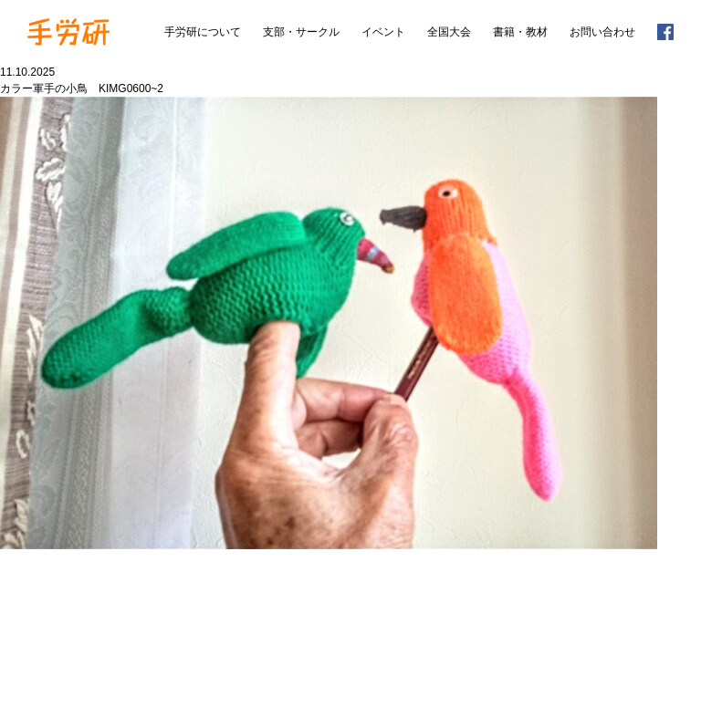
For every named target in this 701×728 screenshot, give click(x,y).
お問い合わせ (602, 32)
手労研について (203, 32)
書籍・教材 (520, 32)
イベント (383, 32)
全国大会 (449, 32)
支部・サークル (301, 32)
